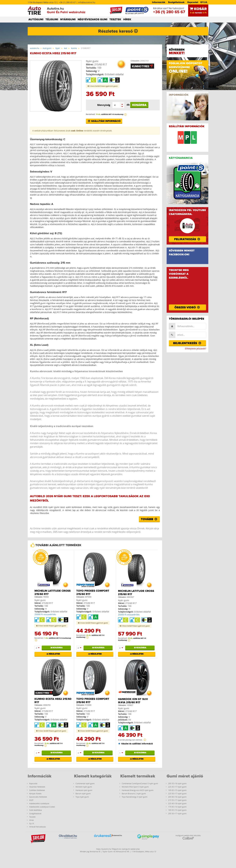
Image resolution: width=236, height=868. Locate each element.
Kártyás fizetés (35, 794)
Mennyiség (104, 105)
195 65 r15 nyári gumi (177, 790)
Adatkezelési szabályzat (39, 803)
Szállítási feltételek (37, 790)
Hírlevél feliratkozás (38, 827)
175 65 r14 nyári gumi (177, 807)
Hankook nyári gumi (84, 790)
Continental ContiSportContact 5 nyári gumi (140, 783)
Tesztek (32, 817)
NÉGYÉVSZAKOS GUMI (92, 20)
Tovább (149, 519)
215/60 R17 (101, 64)
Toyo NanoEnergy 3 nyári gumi (135, 797)
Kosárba (139, 105)
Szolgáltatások (176, 2)
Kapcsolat (193, 2)
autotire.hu (35, 48)
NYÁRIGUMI (68, 20)
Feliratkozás (187, 239)
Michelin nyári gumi (84, 787)
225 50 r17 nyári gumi (177, 794)
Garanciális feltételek (38, 797)
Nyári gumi (92, 61)
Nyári (58, 48)
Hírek (31, 820)
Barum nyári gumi (83, 794)
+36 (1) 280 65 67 (169, 12)
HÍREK (127, 20)
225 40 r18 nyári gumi (177, 803)
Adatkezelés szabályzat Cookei (42, 807)
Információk (159, 2)
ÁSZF (31, 800)
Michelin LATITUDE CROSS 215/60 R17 (53, 593)
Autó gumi (47, 48)
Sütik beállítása (36, 810)
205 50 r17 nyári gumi (177, 813)
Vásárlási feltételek (37, 787)
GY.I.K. (204, 2)
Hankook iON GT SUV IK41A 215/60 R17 (133, 701)
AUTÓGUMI (36, 20)
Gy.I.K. (32, 823)
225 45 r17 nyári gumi (177, 787)
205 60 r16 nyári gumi (177, 797)
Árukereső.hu (117, 835)
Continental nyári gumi (85, 783)
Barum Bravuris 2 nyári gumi (134, 794)
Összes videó (187, 307)
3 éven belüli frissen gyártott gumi (103, 86)
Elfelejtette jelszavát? (196, 349)
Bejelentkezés (187, 343)
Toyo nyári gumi (82, 797)
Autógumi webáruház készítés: (188, 837)
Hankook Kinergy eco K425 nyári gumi (138, 790)
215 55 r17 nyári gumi (177, 800)
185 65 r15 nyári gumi (177, 810)
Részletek (53, 654)
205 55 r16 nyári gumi (177, 783)
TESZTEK (115, 20)
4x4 (65, 48)
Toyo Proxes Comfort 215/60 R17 (93, 593)
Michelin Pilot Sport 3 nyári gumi (135, 787)
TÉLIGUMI (52, 20)
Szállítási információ (104, 121)
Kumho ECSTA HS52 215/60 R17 (53, 701)
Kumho (74, 48)
